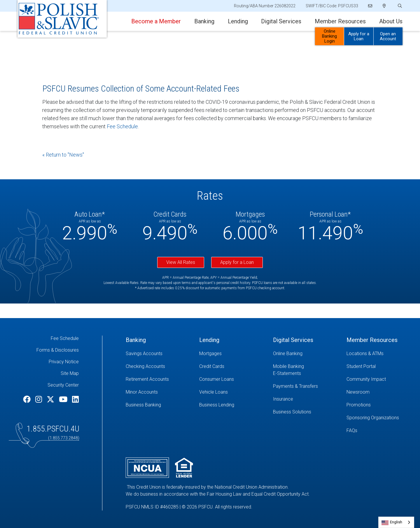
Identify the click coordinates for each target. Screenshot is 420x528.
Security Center (63, 385)
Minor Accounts (142, 392)
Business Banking (143, 405)
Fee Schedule (122, 126)
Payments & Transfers (295, 386)
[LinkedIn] (75, 399)
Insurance (283, 399)
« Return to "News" (63, 155)
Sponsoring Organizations (373, 418)
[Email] (370, 6)
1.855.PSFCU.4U (53, 429)
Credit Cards (212, 366)
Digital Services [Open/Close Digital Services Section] (281, 21)
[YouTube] (64, 399)
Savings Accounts (144, 354)
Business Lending (217, 405)
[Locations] (384, 6)
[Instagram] (40, 399)
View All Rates (181, 262)
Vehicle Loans (213, 392)
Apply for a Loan (237, 262)
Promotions (359, 405)
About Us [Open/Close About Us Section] (391, 21)
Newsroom (358, 392)
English (396, 522)
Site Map (70, 373)
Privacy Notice (64, 362)
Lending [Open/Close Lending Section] (238, 21)
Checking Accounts (145, 366)
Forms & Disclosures (58, 350)
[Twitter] (51, 399)
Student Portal (361, 366)
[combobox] (396, 522)
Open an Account (388, 36)
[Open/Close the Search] (399, 6)
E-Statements (287, 373)
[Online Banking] (305, 354)
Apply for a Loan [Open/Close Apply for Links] (359, 36)
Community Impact (366, 379)
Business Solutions (292, 412)
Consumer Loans (217, 379)
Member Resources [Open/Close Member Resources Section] (340, 21)
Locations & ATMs (365, 354)
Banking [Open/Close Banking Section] (204, 21)
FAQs (352, 430)
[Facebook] (28, 399)
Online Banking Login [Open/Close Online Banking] (329, 36)
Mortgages (210, 354)
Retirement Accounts (147, 379)
